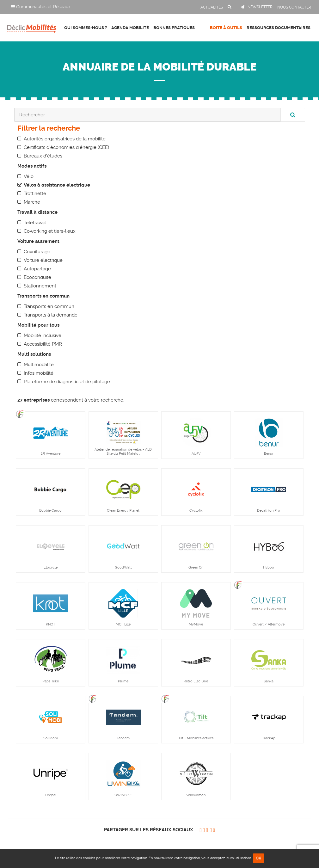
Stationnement (40, 286)
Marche (32, 202)
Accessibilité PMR (43, 344)
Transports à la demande (51, 315)
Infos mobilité (39, 373)
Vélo (29, 176)
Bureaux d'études (43, 156)
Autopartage (37, 269)
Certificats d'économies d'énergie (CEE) (66, 147)
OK (258, 858)
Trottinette (35, 194)
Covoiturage (37, 252)
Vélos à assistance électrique (57, 185)
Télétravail (35, 223)
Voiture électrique (43, 260)
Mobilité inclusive (43, 336)
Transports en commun (49, 306)
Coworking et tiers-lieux (50, 231)
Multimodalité (39, 365)
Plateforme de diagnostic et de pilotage (67, 382)
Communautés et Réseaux (41, 7)
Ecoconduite (37, 277)
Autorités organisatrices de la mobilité (65, 139)
